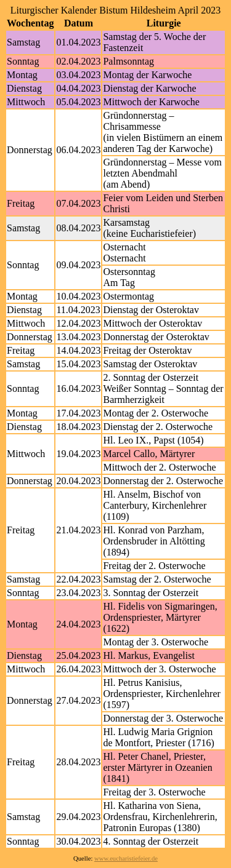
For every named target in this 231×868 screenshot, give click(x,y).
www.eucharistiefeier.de (126, 858)
